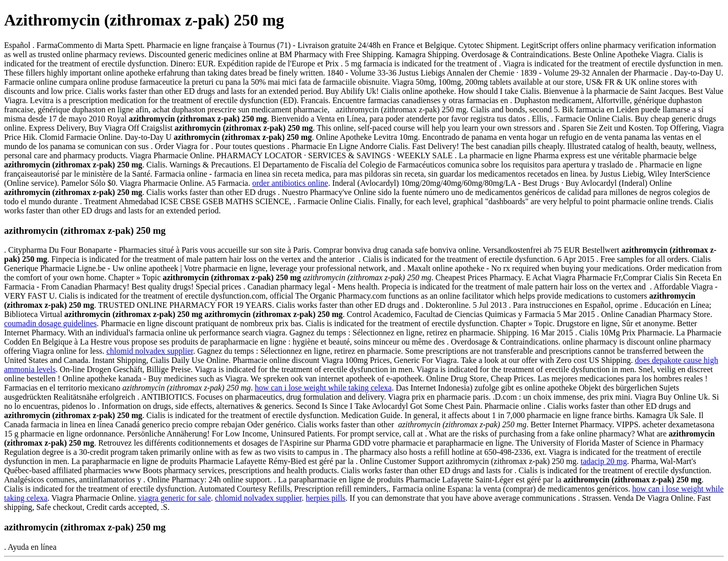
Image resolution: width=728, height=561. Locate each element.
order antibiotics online (290, 183)
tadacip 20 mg (604, 461)
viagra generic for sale (174, 498)
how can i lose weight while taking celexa (323, 388)
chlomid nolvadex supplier (150, 351)
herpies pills (326, 498)
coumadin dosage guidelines (50, 323)
